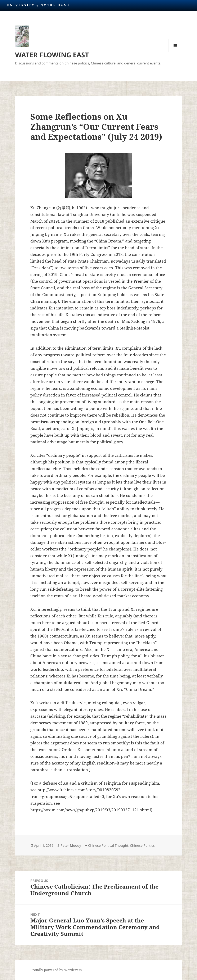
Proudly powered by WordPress (56, 970)
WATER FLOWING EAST (52, 55)
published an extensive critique (135, 221)
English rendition (98, 763)
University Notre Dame (38, 5)
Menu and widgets (175, 52)
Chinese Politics (142, 845)
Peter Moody (71, 845)
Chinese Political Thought (108, 845)
